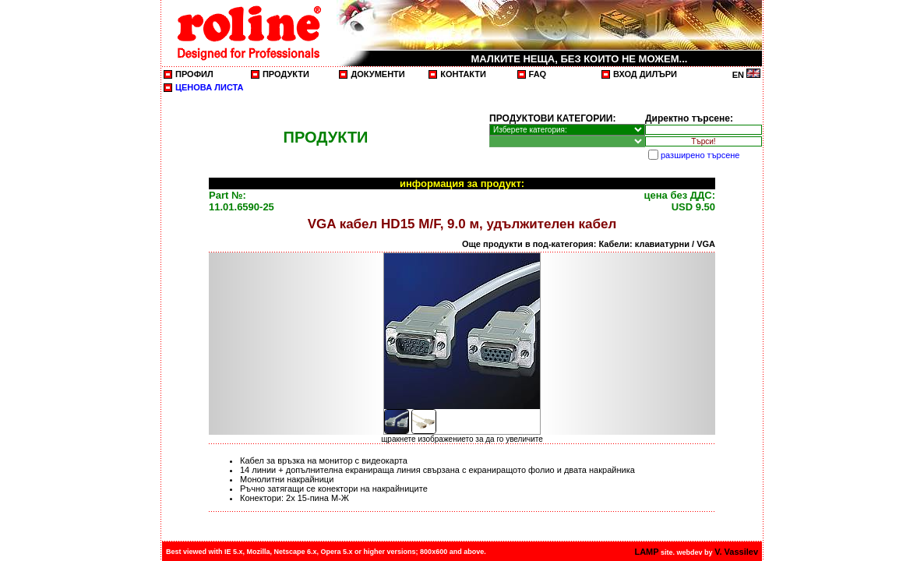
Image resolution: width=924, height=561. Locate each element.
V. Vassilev (736, 552)
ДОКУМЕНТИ (377, 74)
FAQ (538, 74)
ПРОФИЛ (194, 74)
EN (746, 75)
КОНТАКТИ (463, 74)
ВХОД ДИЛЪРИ (645, 74)
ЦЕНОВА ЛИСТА (210, 87)
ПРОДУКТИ (286, 74)
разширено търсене (700, 155)
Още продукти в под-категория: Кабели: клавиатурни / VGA (589, 244)
